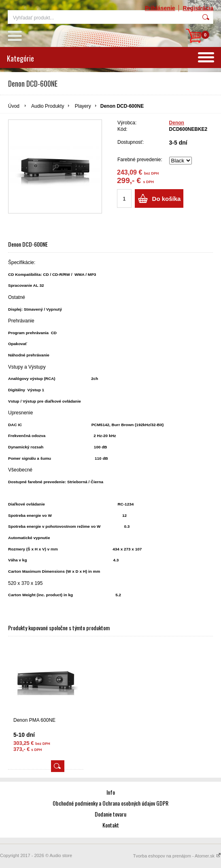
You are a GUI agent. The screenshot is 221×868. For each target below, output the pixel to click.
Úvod (14, 106)
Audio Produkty (48, 106)
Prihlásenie (160, 8)
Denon (177, 123)
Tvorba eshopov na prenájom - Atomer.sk (177, 856)
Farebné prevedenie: (140, 160)
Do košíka (167, 199)
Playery (83, 106)
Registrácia (198, 8)
